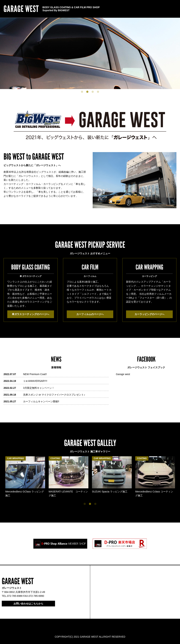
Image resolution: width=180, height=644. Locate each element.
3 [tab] (93, 92)
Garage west (123, 374)
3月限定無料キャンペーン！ (39, 388)
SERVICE (162, 9)
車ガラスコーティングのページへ (31, 314)
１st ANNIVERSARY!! (35, 381)
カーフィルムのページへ (90, 314)
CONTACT (119, 9)
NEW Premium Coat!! (35, 374)
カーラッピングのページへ (149, 314)
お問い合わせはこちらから (28, 604)
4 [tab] (98, 92)
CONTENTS (148, 9)
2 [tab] (87, 92)
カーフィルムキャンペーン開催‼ (41, 401)
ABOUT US (133, 9)
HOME (174, 9)
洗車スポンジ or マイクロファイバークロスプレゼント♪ (54, 395)
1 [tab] (82, 92)
